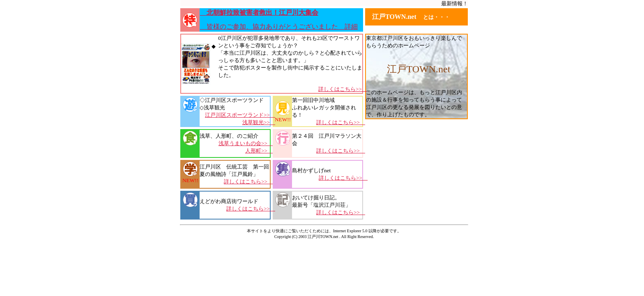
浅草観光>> (259, 122)
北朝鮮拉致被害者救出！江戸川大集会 (259, 13)
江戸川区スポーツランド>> (240, 115)
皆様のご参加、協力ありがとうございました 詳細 (279, 27)
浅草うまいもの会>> (246, 143)
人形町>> (259, 151)
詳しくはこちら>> (343, 89)
